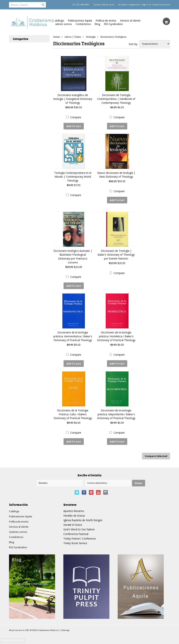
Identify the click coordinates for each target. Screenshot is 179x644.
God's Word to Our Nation (79, 525)
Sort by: (133, 44)
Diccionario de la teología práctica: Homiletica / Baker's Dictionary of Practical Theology (116, 334)
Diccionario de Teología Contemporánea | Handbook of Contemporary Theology (116, 99)
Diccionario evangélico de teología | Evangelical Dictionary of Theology (73, 99)
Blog (97, 24)
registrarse (134, 5)
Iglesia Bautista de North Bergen (83, 516)
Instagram (106, 489)
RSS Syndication (113, 24)
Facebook (84, 489)
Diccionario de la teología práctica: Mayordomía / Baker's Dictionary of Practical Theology (116, 412)
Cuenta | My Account (104, 5)
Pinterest (91, 489)
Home (57, 37)
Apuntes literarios (74, 507)
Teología (92, 37)
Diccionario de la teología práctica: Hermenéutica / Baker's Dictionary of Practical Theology (73, 334)
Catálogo (59, 21)
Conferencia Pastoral (76, 530)
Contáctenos (83, 24)
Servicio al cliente (130, 21)
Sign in (145, 5)
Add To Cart (74, 126)
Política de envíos (106, 21)
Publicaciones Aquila (80, 21)
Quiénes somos (63, 24)
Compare (76, 117)
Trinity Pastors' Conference (80, 535)
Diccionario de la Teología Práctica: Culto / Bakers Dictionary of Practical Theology (73, 412)
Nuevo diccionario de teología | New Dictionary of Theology (116, 174)
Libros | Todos (73, 37)
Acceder (123, 5)
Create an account (161, 5)
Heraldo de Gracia (74, 512)
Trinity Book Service (75, 539)
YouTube (98, 489)
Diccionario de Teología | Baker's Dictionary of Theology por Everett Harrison (116, 253)
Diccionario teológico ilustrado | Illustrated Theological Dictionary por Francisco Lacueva (73, 255)
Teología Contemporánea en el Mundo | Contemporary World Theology (73, 176)
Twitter (77, 489)
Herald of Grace (73, 521)
